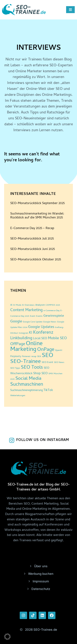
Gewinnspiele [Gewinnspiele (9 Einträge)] (54, 316)
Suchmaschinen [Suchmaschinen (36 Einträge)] (27, 385)
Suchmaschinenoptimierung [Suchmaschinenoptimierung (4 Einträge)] (26, 390)
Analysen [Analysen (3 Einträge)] (40, 305)
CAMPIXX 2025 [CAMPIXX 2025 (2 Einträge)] (53, 305)
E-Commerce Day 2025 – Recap (32, 228)
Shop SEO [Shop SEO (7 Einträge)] (40, 374)
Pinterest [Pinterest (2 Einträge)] (26, 357)
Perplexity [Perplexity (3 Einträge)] (16, 357)
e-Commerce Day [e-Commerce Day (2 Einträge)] (52, 311)
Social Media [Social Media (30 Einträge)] (28, 379)
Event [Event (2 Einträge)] (33, 316)
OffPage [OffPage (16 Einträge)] (18, 344)
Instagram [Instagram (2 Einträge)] (23, 333)
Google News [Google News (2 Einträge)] (50, 322)
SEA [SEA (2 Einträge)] (39, 357)
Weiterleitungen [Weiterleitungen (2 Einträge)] (18, 396)
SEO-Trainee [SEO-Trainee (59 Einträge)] (26, 362)
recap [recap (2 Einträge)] (34, 357)
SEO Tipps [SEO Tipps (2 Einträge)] (15, 368)
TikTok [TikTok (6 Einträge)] (48, 390)
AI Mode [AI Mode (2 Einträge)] (17, 305)
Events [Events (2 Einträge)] (39, 316)
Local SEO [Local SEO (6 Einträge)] (40, 339)
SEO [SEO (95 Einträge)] (48, 356)
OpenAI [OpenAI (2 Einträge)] (59, 350)
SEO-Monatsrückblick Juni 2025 (33, 249)
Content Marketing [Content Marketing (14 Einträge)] (26, 310)
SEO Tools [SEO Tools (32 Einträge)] (32, 368)
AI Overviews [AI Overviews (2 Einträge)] (28, 305)
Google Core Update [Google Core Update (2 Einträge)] (33, 322)
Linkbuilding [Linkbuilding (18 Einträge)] (21, 338)
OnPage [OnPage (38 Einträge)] (46, 350)
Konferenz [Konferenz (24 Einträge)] (43, 333)
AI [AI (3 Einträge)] (11, 305)
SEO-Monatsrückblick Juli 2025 (32, 239)
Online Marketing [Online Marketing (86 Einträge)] (26, 347)
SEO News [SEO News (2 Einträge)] (59, 363)
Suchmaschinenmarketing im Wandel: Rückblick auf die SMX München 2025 (37, 216)
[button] (7, 637)
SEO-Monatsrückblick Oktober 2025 (36, 260)
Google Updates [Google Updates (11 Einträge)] (41, 327)
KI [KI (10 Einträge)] (31, 333)
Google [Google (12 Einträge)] (16, 322)
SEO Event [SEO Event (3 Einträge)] (47, 363)
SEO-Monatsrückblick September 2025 (37, 203)
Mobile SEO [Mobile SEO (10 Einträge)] (57, 338)
